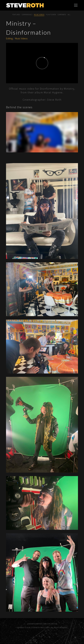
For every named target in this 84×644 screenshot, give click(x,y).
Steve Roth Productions (31, 5)
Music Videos (39, 15)
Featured (16, 15)
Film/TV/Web (51, 15)
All (69, 15)
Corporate (62, 15)
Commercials (27, 15)
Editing (9, 38)
